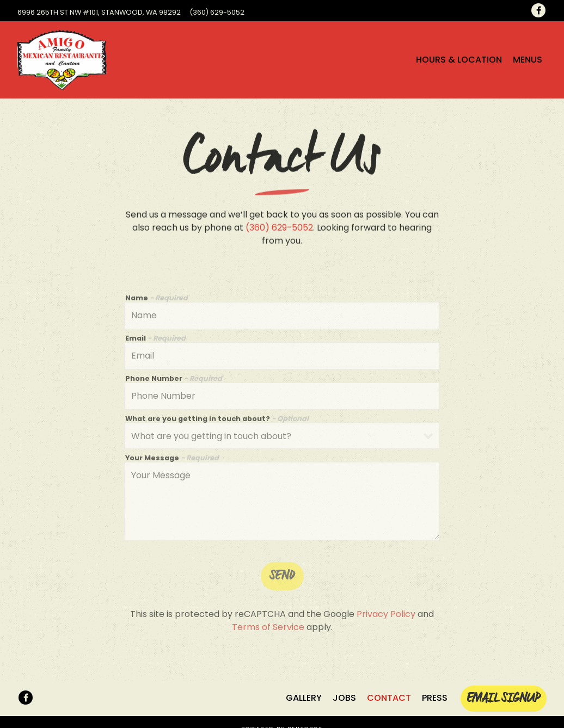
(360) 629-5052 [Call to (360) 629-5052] (217, 12)
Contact (389, 698)
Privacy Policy (386, 616)
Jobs (344, 698)
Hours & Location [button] (459, 60)
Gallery (304, 698)
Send (282, 578)
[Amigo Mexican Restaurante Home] (62, 60)
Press (435, 698)
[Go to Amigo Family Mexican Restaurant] (99, 12)
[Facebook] (538, 10)
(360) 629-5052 (279, 228)
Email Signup (504, 699)
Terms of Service (268, 629)
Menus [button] (528, 60)
